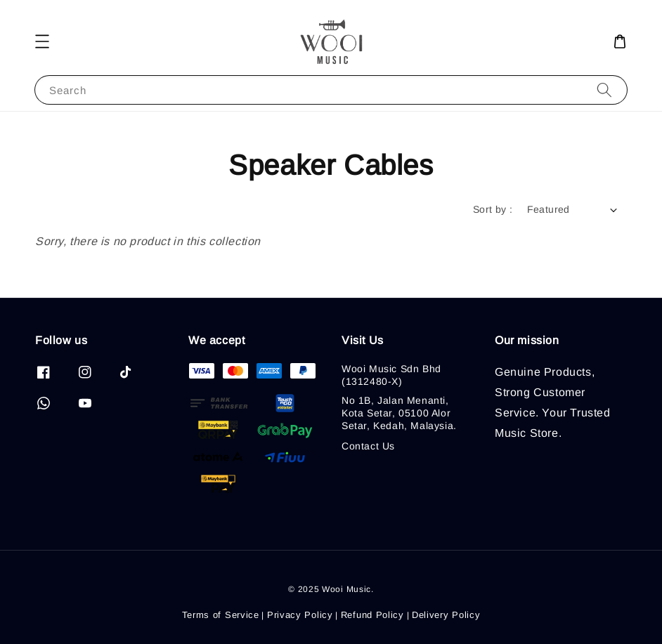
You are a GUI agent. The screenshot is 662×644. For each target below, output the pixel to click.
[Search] (604, 90)
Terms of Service (221, 615)
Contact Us (368, 446)
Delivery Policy (446, 615)
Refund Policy (372, 615)
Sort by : (493, 209)
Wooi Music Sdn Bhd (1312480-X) (391, 375)
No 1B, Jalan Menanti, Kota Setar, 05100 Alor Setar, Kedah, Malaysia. (399, 413)
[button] (42, 41)
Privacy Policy (300, 615)
